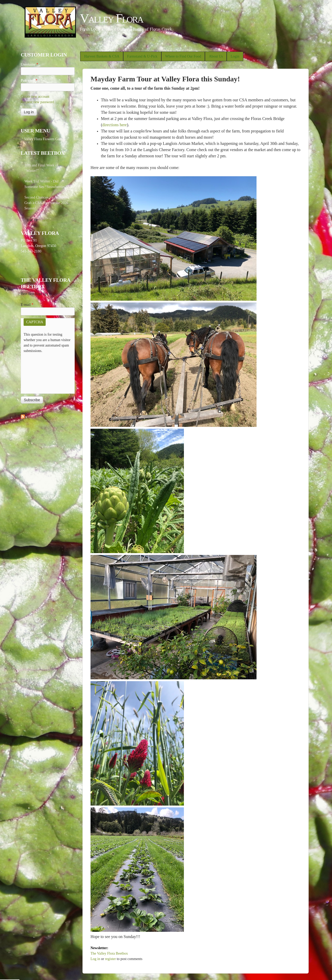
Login (235, 56)
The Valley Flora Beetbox (109, 953)
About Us (216, 56)
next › (46, 220)
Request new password (37, 102)
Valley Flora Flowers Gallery (45, 139)
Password (29, 80)
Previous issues (32, 412)
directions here (115, 125)
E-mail (27, 305)
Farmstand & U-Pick (142, 56)
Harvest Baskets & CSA (102, 56)
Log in (95, 959)
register (110, 959)
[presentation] (45, 372)
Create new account (35, 97)
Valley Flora (111, 18)
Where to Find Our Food (183, 56)
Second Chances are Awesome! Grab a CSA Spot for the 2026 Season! (47, 203)
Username (29, 64)
